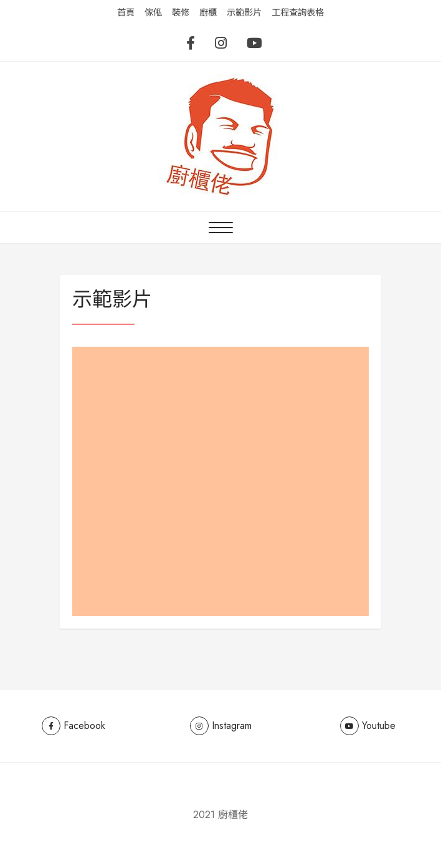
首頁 (126, 12)
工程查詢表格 (298, 12)
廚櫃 (208, 12)
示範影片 (244, 12)
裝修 (181, 12)
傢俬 (153, 12)
